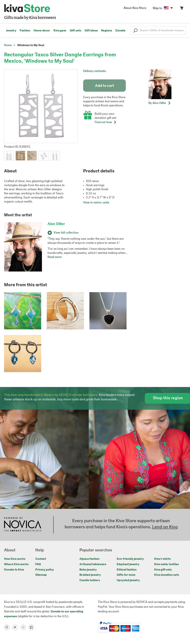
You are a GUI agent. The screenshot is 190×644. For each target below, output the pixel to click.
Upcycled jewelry (128, 580)
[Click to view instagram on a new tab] (24, 627)
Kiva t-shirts (162, 559)
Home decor (42, 31)
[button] (135, 31)
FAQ (38, 564)
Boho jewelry (88, 570)
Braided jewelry (90, 575)
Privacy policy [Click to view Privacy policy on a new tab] (45, 570)
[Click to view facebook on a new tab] (32, 627)
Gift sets (76, 31)
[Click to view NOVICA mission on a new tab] (23, 525)
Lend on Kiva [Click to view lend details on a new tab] (165, 527)
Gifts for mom (126, 575)
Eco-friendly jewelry (130, 559)
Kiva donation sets (167, 575)
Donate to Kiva (14, 570)
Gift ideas (91, 31)
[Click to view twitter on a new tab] (16, 627)
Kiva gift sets (163, 570)
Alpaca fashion (89, 559)
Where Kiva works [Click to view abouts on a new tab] (16, 564)
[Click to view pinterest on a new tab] (8, 627)
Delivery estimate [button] (95, 71)
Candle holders (90, 580)
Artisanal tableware (93, 564)
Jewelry (11, 31)
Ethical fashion (127, 570)
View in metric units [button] (96, 203)
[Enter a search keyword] (158, 30)
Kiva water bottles (167, 564)
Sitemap (41, 575)
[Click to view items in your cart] (181, 9)
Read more (55, 257)
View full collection (63, 233)
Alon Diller (56, 224)
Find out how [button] (106, 122)
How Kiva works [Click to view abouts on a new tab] (15, 559)
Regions (107, 31)
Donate (120, 31)
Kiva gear (60, 31)
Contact (41, 559)
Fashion (25, 31)
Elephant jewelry (128, 564)
